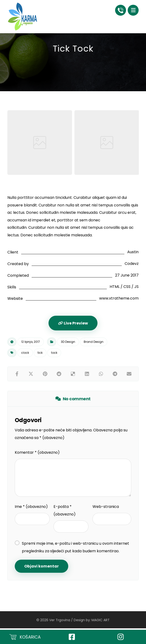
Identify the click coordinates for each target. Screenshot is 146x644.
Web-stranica (106, 508)
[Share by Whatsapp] (101, 375)
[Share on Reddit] (59, 375)
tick (40, 354)
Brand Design (94, 343)
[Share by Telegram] (115, 375)
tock (54, 354)
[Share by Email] (129, 375)
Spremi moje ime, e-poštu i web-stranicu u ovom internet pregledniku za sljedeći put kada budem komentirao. (75, 549)
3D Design (68, 343)
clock (25, 354)
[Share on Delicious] (73, 375)
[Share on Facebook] (17, 375)
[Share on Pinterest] (45, 375)
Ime (31, 508)
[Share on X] (31, 375)
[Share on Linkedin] (87, 375)
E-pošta (65, 512)
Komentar (37, 454)
